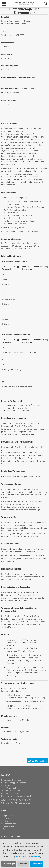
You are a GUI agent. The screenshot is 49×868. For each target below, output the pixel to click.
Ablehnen (23, 864)
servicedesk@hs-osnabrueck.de (20, 796)
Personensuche (10, 824)
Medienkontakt (9, 826)
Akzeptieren (37, 864)
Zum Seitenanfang (36, 761)
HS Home (7, 821)
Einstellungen (9, 864)
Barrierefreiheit (9, 829)
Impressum (21, 857)
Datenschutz (34, 857)
